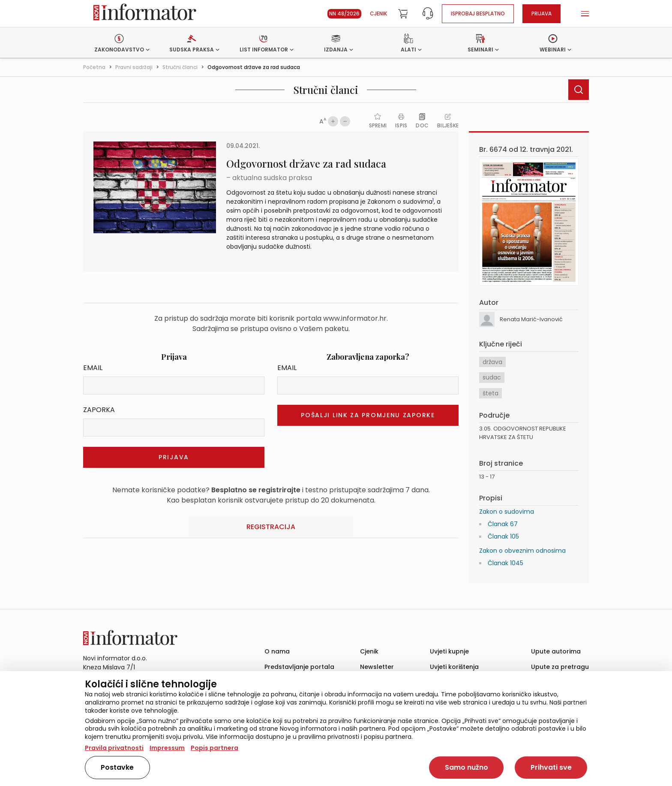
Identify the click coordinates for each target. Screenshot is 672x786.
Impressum (167, 748)
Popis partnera (214, 748)
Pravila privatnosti (114, 748)
